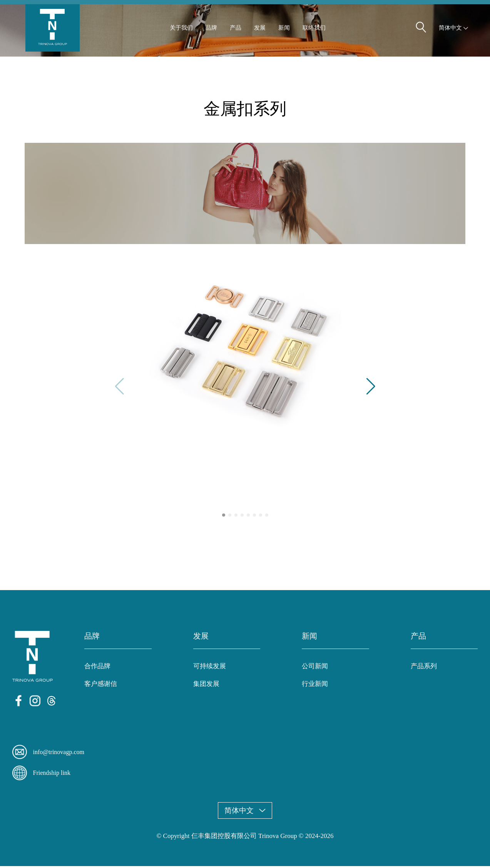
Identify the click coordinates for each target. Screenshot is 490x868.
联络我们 (314, 31)
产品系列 (424, 668)
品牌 (211, 31)
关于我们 (181, 31)
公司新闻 (315, 668)
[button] (371, 389)
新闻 (284, 31)
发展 (260, 31)
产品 (236, 31)
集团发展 (206, 686)
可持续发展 (210, 668)
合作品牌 (97, 668)
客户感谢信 (101, 686)
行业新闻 (315, 686)
